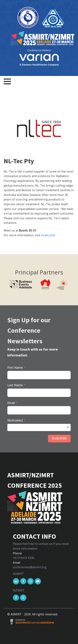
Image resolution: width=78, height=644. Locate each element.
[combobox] (39, 427)
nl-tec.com (48, 235)
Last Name (15, 385)
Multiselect (15, 420)
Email (11, 403)
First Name (15, 368)
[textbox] (39, 427)
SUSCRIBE (59, 438)
